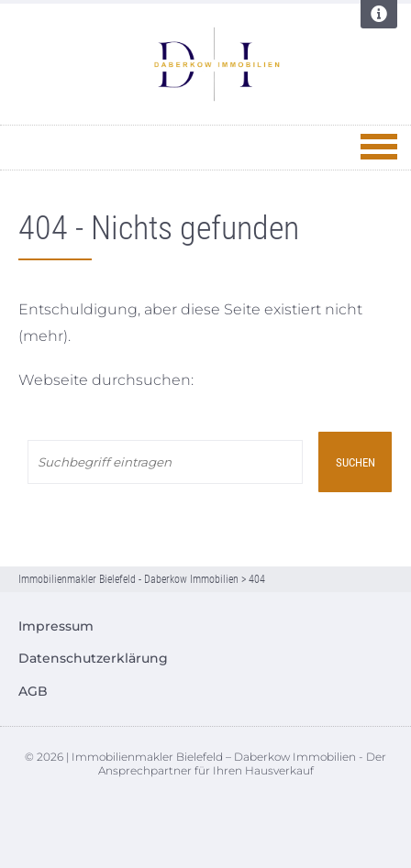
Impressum (56, 626)
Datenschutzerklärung (93, 658)
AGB (33, 691)
